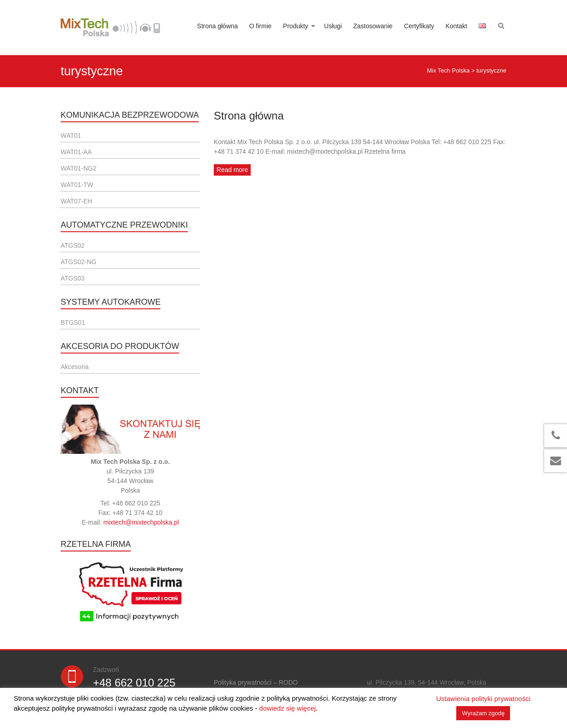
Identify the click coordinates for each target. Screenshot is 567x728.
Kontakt (456, 26)
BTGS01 (73, 322)
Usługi (333, 26)
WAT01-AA (76, 152)
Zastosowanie (373, 26)
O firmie (260, 26)
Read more (232, 170)
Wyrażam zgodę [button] (483, 713)
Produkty (296, 26)
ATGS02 (73, 245)
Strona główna (217, 26)
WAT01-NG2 (79, 168)
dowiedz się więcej (288, 708)
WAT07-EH (76, 201)
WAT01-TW (77, 185)
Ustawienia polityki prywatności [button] (483, 699)
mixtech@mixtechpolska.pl (141, 522)
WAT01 (71, 135)
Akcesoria (75, 367)
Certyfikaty (419, 26)
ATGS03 (73, 278)
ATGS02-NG (78, 262)
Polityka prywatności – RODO (256, 682)
